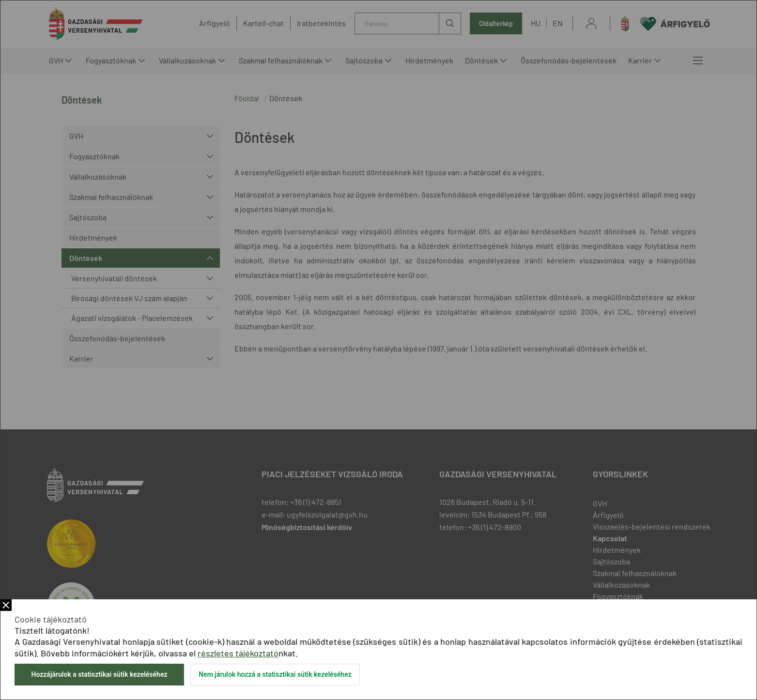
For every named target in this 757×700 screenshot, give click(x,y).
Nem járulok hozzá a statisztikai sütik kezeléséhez (275, 674)
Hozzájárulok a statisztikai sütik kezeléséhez (99, 674)
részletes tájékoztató (238, 653)
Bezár (6, 605)
